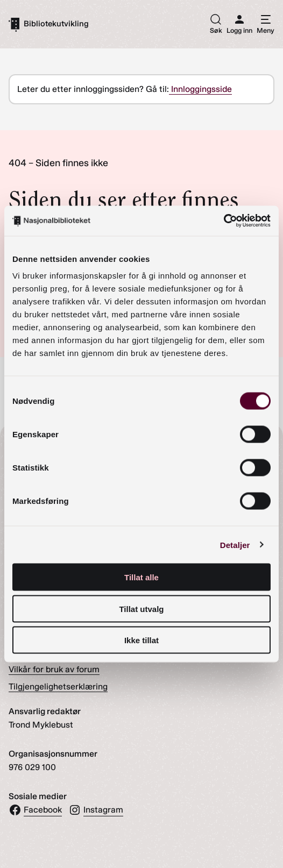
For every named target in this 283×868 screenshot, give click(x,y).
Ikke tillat (141, 640)
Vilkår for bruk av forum (54, 669)
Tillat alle (141, 577)
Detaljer (235, 545)
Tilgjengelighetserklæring (58, 686)
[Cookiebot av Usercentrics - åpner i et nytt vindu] (224, 221)
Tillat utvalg (141, 609)
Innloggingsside (200, 89)
